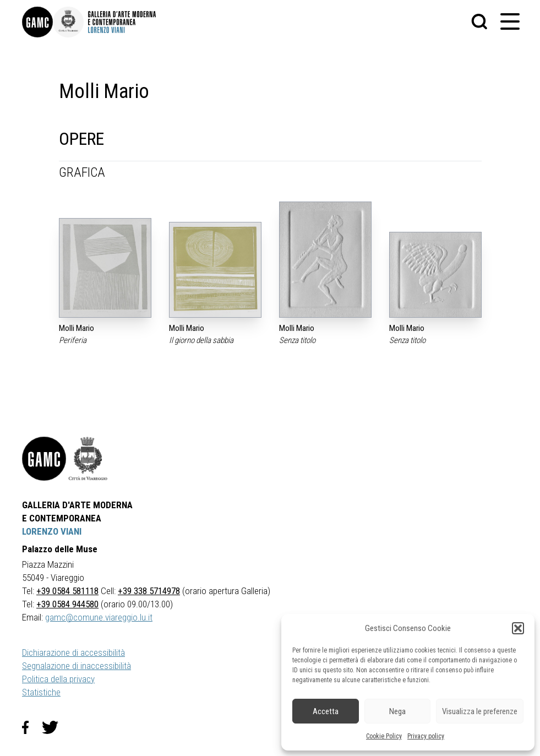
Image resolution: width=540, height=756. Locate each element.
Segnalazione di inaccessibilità (77, 666)
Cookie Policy (384, 736)
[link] (37, 22)
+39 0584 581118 (67, 591)
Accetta (326, 711)
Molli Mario (77, 328)
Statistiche (41, 692)
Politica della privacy (58, 679)
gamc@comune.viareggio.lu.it (99, 617)
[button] (518, 628)
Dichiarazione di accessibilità (73, 652)
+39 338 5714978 (149, 591)
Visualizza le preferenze (480, 711)
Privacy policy (426, 736)
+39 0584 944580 (67, 604)
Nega (397, 711)
